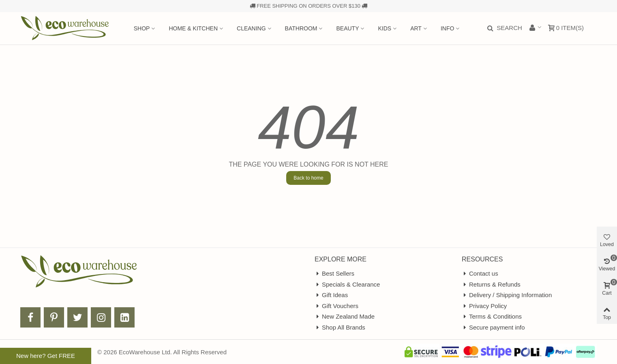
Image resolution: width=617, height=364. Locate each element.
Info (447, 28)
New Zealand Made (345, 317)
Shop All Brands (340, 328)
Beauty (347, 28)
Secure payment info (493, 328)
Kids (385, 28)
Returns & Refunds (491, 285)
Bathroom (301, 28)
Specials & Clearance (347, 285)
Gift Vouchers (336, 306)
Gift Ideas (331, 295)
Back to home (308, 178)
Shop (142, 28)
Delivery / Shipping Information (507, 295)
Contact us (480, 274)
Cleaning (251, 28)
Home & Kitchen (193, 28)
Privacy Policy (484, 306)
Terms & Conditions (492, 317)
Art (416, 28)
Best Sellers (334, 274)
